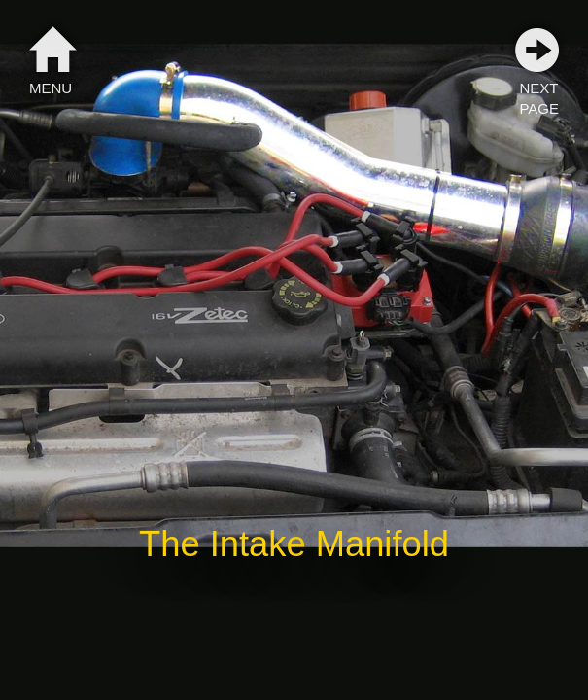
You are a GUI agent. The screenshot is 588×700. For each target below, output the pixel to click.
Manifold (382, 544)
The (170, 544)
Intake (258, 544)
